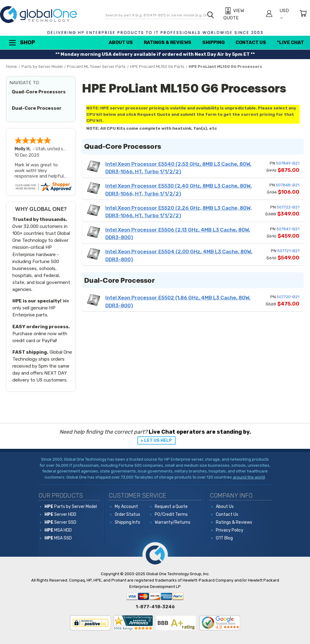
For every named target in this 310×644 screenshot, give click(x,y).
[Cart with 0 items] (303, 14)
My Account (126, 507)
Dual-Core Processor (37, 108)
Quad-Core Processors (39, 92)
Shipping (213, 42)
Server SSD (60, 522)
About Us (121, 42)
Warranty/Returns (173, 522)
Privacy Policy (230, 530)
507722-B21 (288, 207)
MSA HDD (58, 530)
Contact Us (251, 42)
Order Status (127, 514)
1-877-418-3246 (155, 607)
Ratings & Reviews (168, 42)
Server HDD (60, 514)
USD (284, 13)
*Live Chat (290, 42)
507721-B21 (288, 251)
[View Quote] (241, 14)
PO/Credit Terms (171, 514)
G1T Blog (224, 538)
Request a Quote (171, 507)
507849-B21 (288, 163)
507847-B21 (288, 229)
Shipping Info (127, 522)
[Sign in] (269, 14)
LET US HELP (158, 440)
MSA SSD (58, 538)
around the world (249, 477)
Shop (21, 43)
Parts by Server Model (71, 507)
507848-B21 (288, 185)
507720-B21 (288, 297)
